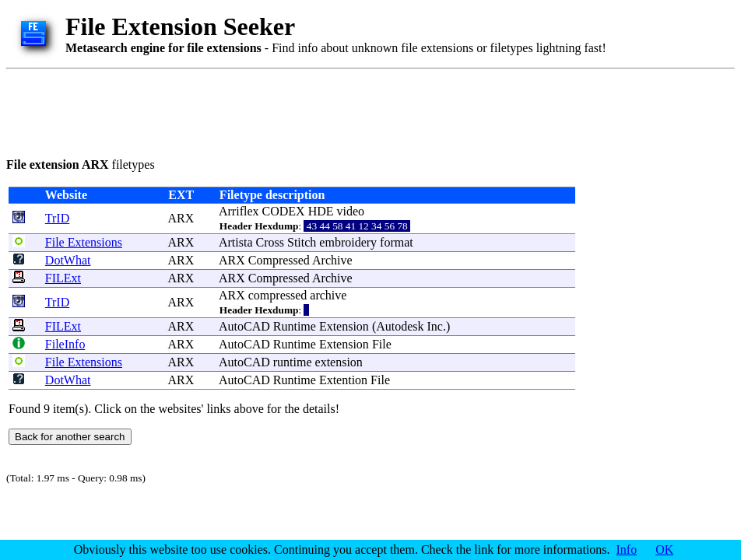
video (351, 211)
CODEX (284, 211)
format (397, 242)
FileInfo (65, 344)
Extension (344, 326)
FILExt (63, 278)
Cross (270, 242)
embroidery (348, 242)
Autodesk (400, 326)
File (382, 344)
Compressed (279, 260)
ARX (181, 218)
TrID (57, 218)
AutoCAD (244, 326)
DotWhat (68, 260)
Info (627, 549)
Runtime (295, 326)
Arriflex (239, 211)
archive (328, 295)
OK (664, 549)
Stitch (302, 242)
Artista (236, 242)
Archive (332, 260)
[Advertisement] (290, 110)
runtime (293, 362)
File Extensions (84, 242)
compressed (278, 295)
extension (339, 362)
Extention (343, 380)
